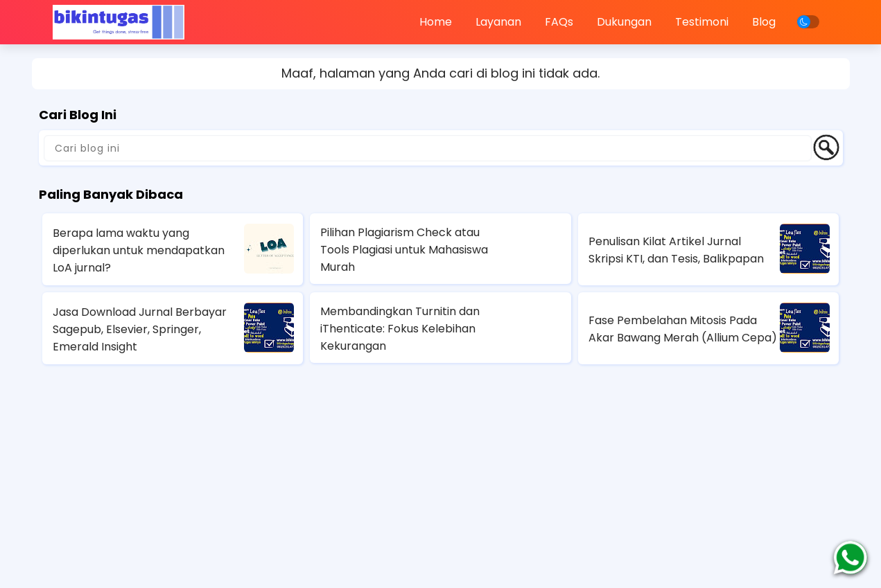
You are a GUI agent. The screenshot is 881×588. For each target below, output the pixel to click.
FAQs (559, 22)
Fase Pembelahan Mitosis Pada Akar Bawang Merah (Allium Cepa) (683, 329)
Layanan (498, 22)
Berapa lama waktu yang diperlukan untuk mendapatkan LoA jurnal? (139, 250)
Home (436, 22)
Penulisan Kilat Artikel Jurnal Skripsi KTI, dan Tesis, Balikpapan (676, 250)
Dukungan (624, 22)
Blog (764, 22)
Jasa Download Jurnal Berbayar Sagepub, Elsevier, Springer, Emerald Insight (140, 329)
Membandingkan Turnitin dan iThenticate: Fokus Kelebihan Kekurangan (400, 329)
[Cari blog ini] (428, 148)
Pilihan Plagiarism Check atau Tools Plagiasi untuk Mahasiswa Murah (404, 250)
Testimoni (702, 22)
